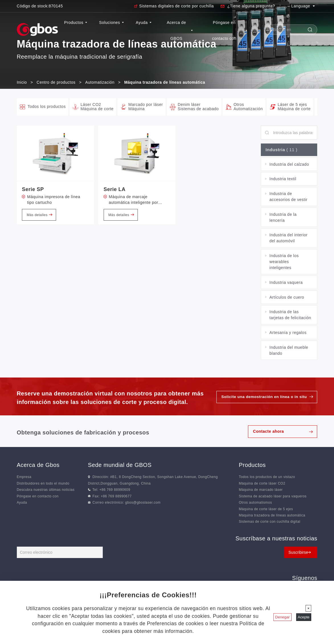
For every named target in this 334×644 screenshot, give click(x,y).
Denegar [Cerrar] (282, 617)
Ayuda (144, 22)
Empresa (24, 478)
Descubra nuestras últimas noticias (46, 491)
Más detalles (40, 215)
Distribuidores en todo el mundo (43, 484)
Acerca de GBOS (180, 30)
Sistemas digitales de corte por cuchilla (177, 6)
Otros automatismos (255, 503)
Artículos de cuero (287, 298)
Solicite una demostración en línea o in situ (263, 398)
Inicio (22, 82)
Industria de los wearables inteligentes (284, 262)
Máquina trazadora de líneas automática (272, 516)
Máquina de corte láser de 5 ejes (266, 510)
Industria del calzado (289, 165)
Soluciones (112, 22)
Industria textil (283, 180)
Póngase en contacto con (230, 30)
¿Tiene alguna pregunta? (251, 6)
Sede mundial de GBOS (120, 466)
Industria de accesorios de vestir (288, 197)
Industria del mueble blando (289, 351)
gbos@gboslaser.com (143, 503)
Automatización (100, 82)
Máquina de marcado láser (261, 491)
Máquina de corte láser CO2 (262, 484)
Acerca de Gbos (38, 466)
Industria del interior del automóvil (288, 239)
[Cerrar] (308, 608)
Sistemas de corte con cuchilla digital (270, 522)
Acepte (304, 617)
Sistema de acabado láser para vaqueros (273, 497)
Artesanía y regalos (288, 333)
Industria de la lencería (283, 218)
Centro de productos (56, 82)
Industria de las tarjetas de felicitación (290, 316)
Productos (76, 22)
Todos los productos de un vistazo (267, 478)
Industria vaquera (286, 283)
